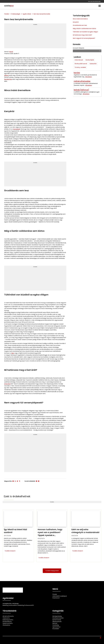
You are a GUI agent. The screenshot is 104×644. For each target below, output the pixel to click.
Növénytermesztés (58, 618)
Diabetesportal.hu (8, 620)
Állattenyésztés (57, 622)
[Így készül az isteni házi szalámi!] (18, 536)
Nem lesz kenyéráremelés (94, 1)
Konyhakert (56, 629)
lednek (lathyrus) (81, 90)
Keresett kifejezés (78, 48)
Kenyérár (76, 22)
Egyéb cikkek (27, 14)
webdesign (15, 604)
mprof (11, 52)
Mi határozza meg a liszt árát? (82, 35)
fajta (13, 353)
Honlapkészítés (7, 604)
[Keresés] (100, 51)
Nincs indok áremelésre (80, 19)
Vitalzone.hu (6, 618)
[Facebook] (13, 481)
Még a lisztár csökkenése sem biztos (84, 29)
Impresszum (56, 598)
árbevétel (7, 384)
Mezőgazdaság (57, 616)
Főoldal (7, 14)
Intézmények (79, 60)
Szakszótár (93, 64)
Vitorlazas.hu (6, 625)
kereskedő (17, 129)
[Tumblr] (20, 481)
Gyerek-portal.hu (8, 623)
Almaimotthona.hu (8, 616)
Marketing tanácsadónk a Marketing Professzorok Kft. (18, 605)
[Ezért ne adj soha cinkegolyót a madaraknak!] (86, 536)
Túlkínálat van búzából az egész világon (85, 32)
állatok (6, 75)
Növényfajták (90, 60)
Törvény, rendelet (80, 67)
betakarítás (8, 79)
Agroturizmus (56, 627)
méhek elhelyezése (82, 81)
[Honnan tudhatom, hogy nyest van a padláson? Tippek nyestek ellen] (52, 536)
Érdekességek (16, 14)
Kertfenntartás (57, 620)
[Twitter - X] (17, 481)
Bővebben (89, 77)
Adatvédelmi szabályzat (60, 596)
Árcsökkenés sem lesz (80, 25)
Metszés (55, 623)
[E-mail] (15, 481)
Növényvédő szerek (81, 64)
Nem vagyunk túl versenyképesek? (84, 38)
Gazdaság (56, 625)
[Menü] (100, 6)
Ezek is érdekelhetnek (17, 496)
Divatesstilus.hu (7, 622)
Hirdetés (35, 24)
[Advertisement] (35, 37)
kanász (77, 73)
